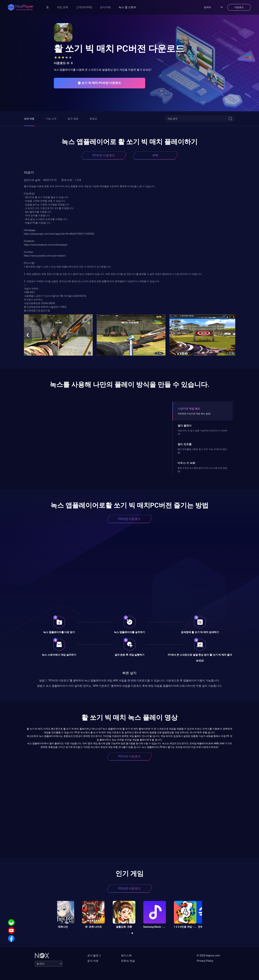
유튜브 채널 (128, 961)
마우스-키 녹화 (186, 463)
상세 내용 (29, 119)
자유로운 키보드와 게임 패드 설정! (194, 414)
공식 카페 (93, 961)
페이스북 (126, 955)
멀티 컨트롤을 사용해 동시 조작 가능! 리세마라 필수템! (202, 451)
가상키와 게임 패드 (189, 409)
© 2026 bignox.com (208, 955)
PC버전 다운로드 (104, 155)
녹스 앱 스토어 (127, 7)
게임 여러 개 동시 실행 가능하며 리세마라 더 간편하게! (202, 432)
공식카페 (105, 7)
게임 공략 (62, 7)
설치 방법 (73, 119)
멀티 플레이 (185, 426)
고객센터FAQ (84, 7)
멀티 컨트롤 (185, 444)
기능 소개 (51, 119)
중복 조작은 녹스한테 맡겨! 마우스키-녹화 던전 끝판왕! (202, 470)
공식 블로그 (94, 955)
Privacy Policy (205, 961)
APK (155, 155)
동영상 (93, 119)
